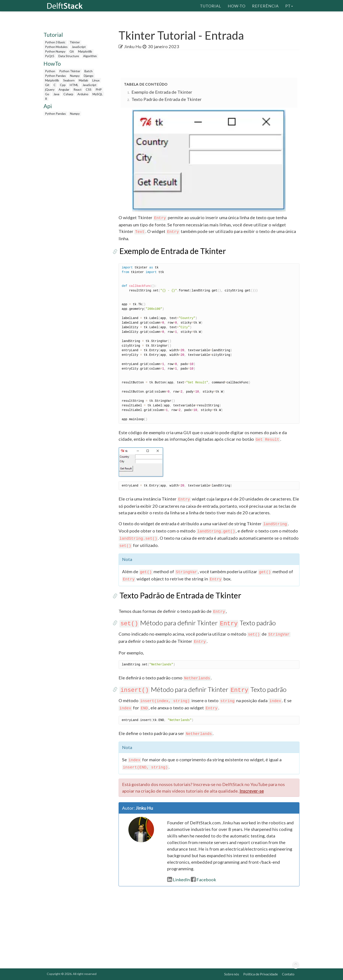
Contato (288, 974)
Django (89, 76)
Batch (88, 71)
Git (72, 51)
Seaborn (69, 80)
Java (56, 94)
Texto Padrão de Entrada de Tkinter (167, 99)
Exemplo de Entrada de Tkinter (162, 92)
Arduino (83, 94)
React (78, 89)
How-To (237, 5)
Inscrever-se (252, 791)
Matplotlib (85, 51)
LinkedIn (178, 880)
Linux (96, 80)
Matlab (83, 80)
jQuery (50, 89)
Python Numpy (55, 51)
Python (50, 71)
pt (289, 5)
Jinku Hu (133, 46)
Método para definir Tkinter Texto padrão (197, 623)
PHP (99, 89)
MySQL (98, 94)
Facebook (203, 880)
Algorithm (90, 56)
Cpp (63, 85)
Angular (64, 89)
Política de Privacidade (261, 974)
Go (47, 94)
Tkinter (75, 42)
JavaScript (79, 47)
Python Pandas (55, 76)
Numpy (75, 76)
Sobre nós (232, 974)
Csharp (68, 94)
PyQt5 (50, 56)
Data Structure (69, 56)
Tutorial (211, 5)
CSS (89, 89)
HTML (74, 85)
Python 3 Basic (55, 42)
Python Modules (56, 47)
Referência (265, 5)
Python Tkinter (70, 71)
